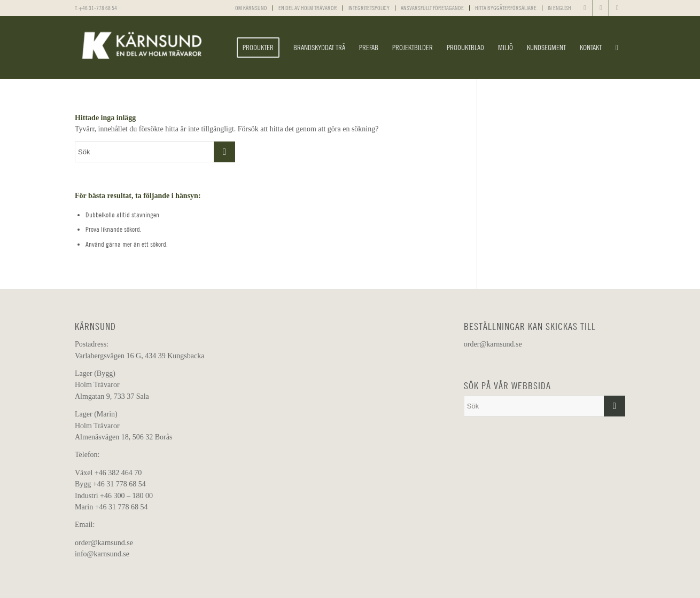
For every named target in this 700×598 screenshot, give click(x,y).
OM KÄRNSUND (251, 8)
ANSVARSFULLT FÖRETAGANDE (432, 8)
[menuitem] (251, 8)
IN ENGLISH (559, 8)
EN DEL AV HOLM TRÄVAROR (308, 8)
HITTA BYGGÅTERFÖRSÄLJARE (506, 8)
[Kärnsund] (142, 48)
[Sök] (617, 48)
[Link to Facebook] (585, 8)
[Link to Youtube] (617, 8)
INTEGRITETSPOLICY (369, 8)
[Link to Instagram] (601, 8)
